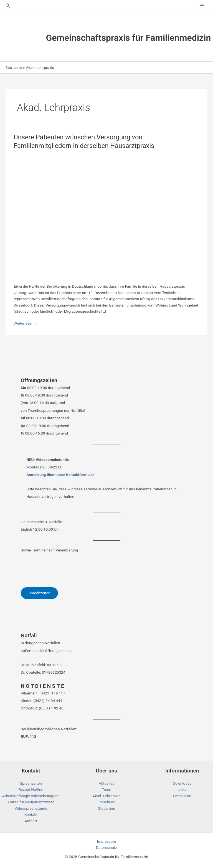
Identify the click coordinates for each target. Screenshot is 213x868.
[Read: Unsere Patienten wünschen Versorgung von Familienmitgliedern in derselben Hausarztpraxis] (106, 215)
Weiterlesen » (25, 323)
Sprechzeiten (40, 593)
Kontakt (31, 814)
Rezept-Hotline (31, 789)
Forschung (106, 802)
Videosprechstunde (31, 808)
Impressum (107, 841)
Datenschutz (106, 847)
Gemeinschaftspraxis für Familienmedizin (128, 38)
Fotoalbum (182, 796)
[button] (8, 6)
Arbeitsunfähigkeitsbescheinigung (31, 796)
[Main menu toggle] (202, 6)
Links (182, 789)
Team (106, 789)
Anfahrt (31, 821)
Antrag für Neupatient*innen (31, 802)
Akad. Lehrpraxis (106, 796)
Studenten (106, 808)
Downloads (182, 783)
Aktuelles (106, 783)
